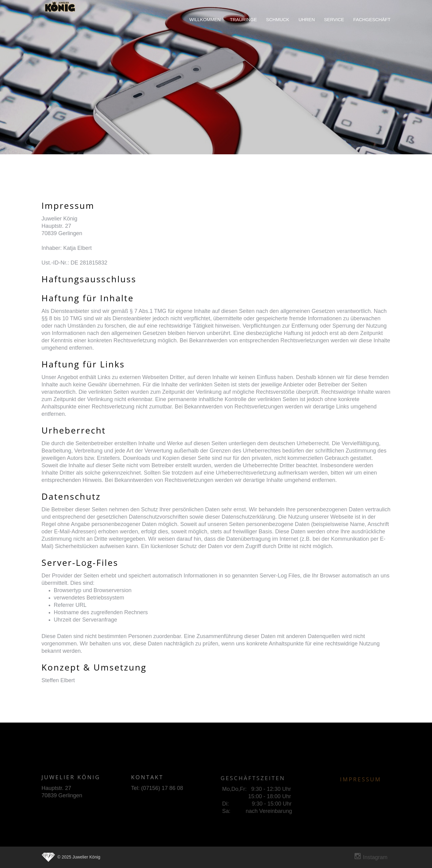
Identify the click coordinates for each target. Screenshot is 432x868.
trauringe (243, 19)
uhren (307, 19)
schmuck (278, 19)
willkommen (205, 19)
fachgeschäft (372, 19)
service (334, 19)
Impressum (361, 781)
